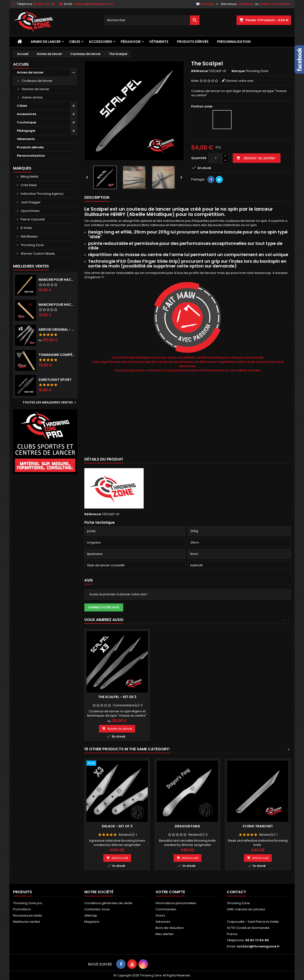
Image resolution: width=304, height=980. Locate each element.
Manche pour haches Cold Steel (57, 280)
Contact (236, 892)
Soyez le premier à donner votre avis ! (119, 594)
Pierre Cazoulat (32, 219)
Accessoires (100, 42)
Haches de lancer (36, 89)
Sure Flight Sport (55, 380)
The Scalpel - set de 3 (117, 697)
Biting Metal (29, 177)
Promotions (22, 909)
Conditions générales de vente (108, 903)
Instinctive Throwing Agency (42, 194)
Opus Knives (30, 211)
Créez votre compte (275, 4)
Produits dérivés (193, 42)
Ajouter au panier (256, 158)
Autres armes (32, 97)
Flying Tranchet (258, 826)
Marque (238, 71)
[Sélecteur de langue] (208, 4)
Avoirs (160, 915)
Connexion (246, 4)
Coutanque (26, 122)
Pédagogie (131, 42)
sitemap (91, 915)
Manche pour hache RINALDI (57, 305)
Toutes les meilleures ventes (50, 403)
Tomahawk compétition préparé (57, 355)
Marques (22, 168)
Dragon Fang (188, 826)
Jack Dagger (30, 202)
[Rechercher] (152, 20)
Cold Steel (28, 185)
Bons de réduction (170, 928)
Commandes (166, 909)
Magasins (92, 922)
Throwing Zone (32, 245)
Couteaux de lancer (37, 81)
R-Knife (26, 228)
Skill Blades (29, 236)
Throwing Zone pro (28, 903)
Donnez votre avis (240, 81)
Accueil (21, 64)
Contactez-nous (97, 909)
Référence (199, 71)
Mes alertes (165, 934)
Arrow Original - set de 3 (57, 330)
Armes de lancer (46, 42)
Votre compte (170, 892)
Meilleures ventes (27, 922)
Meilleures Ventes (31, 266)
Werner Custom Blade (37, 254)
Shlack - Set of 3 (117, 826)
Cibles (75, 42)
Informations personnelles (176, 903)
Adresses (163, 922)
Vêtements (159, 42)
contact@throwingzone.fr (93, 4)
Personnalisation (234, 42)
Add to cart (117, 858)
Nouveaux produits (28, 915)
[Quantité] (216, 158)
